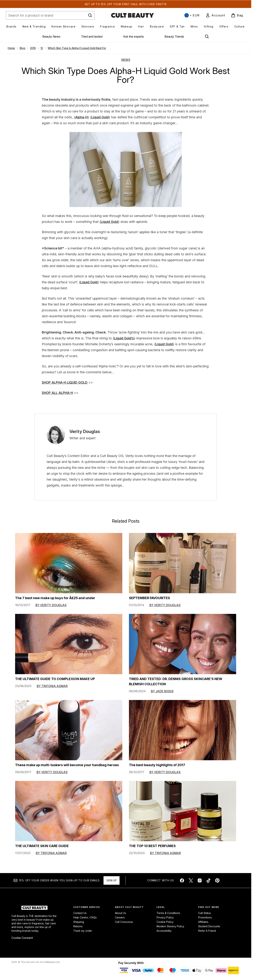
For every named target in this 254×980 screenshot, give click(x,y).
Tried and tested (92, 37)
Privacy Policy (165, 917)
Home (11, 48)
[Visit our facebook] (182, 880)
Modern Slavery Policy (170, 926)
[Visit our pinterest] (217, 880)
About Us (120, 913)
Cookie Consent (22, 938)
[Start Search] (90, 15)
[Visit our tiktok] (209, 880)
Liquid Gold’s (124, 338)
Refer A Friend (207, 931)
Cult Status (205, 913)
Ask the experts (133, 37)
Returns (78, 926)
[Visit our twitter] (191, 880)
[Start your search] (50, 15)
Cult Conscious (124, 922)
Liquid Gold (100, 117)
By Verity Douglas (51, 605)
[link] (215, 15)
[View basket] (237, 15)
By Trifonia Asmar (52, 686)
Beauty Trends (174, 37)
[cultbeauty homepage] (132, 15)
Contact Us (80, 913)
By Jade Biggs (162, 691)
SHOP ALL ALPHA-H (57, 393)
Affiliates (203, 922)
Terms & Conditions (168, 913)
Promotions (205, 917)
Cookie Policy (165, 922)
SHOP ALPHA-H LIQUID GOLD (65, 382)
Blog (22, 48)
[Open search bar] (207, 37)
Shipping (79, 922)
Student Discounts (209, 926)
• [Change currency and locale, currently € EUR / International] (192, 15)
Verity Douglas (85, 431)
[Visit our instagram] (200, 880)
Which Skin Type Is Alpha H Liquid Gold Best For (77, 48)
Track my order (83, 931)
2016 (33, 48)
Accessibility (164, 931)
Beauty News (51, 37)
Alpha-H (81, 117)
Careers (120, 917)
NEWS (126, 60)
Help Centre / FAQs (85, 917)
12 (42, 48)
